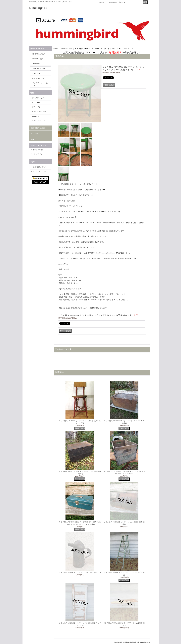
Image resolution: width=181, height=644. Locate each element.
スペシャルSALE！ (39, 121)
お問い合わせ (113, 2)
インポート (36, 103)
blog (33, 139)
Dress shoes (36, 64)
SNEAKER (36, 73)
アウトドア (36, 107)
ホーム (56, 49)
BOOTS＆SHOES (38, 68)
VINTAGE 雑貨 (38, 59)
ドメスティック (38, 98)
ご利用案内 (101, 2)
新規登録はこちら (40, 167)
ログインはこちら (40, 172)
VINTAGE (36, 116)
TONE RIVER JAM (39, 78)
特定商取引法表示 (38, 128)
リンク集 (35, 134)
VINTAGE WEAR (39, 54)
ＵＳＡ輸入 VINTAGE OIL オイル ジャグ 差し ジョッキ (80, 572)
